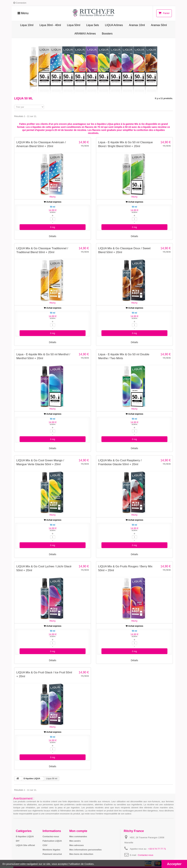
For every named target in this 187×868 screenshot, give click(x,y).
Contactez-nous (51, 836)
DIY (18, 841)
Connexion (20, 3)
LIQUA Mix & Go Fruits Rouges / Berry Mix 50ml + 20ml (125, 568)
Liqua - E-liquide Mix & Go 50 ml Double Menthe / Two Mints (124, 356)
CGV (45, 845)
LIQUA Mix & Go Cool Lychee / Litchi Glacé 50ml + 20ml (44, 568)
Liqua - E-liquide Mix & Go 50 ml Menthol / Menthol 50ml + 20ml (43, 356)
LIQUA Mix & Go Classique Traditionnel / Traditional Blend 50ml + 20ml (42, 250)
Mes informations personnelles (85, 849)
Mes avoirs (75, 841)
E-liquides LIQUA (25, 836)
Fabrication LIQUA (52, 841)
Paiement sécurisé (52, 854)
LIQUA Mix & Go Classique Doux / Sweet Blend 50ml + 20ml (124, 250)
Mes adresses (77, 845)
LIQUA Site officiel (25, 845)
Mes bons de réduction (81, 854)
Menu (23, 13)
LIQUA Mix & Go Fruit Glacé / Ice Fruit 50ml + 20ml (44, 674)
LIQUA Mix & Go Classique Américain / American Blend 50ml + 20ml (41, 144)
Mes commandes (78, 836)
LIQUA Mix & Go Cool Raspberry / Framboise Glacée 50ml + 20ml (120, 462)
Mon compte (78, 831)
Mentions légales (51, 849)
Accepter (174, 864)
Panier (164, 13)
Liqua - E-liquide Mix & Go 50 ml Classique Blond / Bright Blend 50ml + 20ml (125, 144)
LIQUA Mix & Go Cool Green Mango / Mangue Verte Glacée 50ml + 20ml (40, 462)
